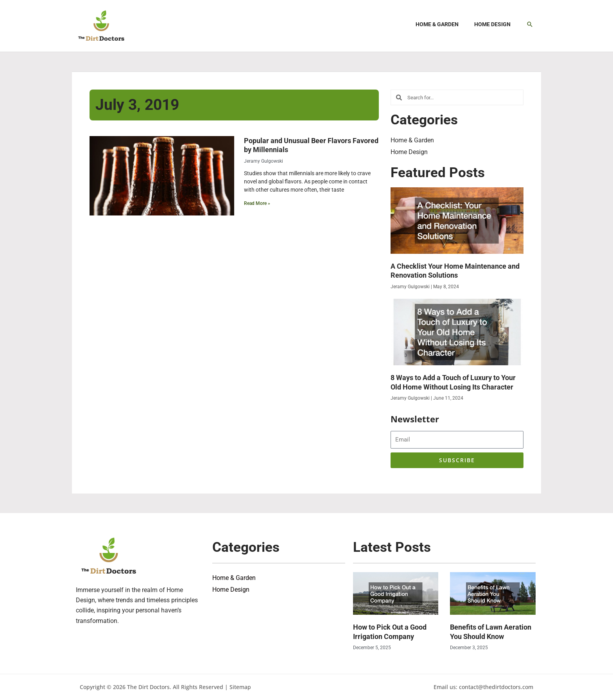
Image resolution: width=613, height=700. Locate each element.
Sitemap (240, 687)
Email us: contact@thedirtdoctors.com (483, 687)
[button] (530, 24)
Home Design (409, 152)
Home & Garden (412, 140)
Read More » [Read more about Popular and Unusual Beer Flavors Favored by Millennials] (257, 203)
